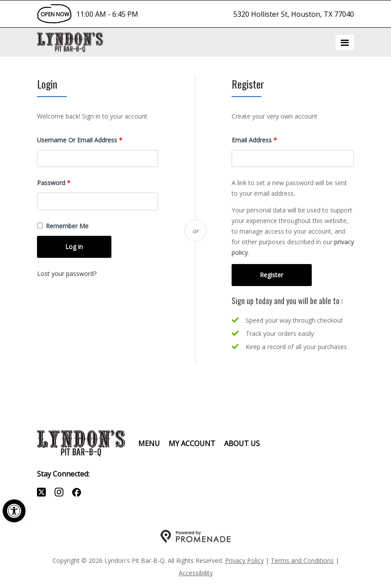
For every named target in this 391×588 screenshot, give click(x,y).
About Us (242, 443)
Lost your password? (67, 274)
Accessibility (196, 573)
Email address (267, 140)
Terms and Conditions (302, 560)
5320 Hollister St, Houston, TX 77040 (294, 14)
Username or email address (92, 140)
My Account (192, 443)
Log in (74, 247)
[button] (14, 511)
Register (271, 275)
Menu (149, 443)
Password (66, 182)
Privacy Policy (244, 560)
